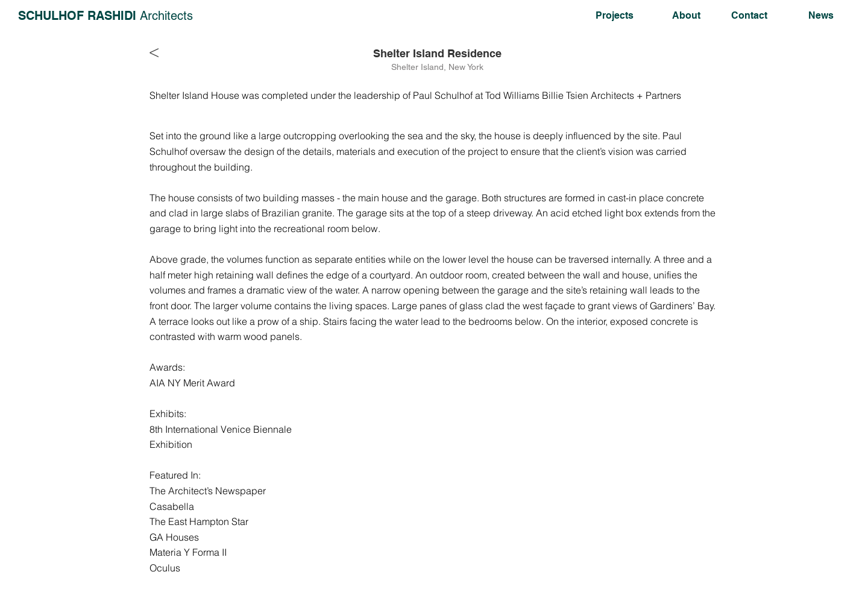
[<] (157, 52)
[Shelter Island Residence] (437, 53)
